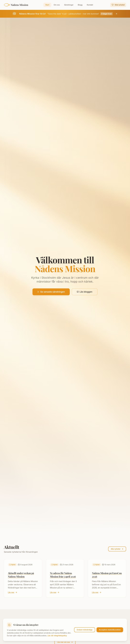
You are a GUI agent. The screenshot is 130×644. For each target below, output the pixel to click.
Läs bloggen (85, 292)
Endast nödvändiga (85, 630)
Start (47, 5)
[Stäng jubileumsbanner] (117, 14)
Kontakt (90, 5)
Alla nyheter (117, 549)
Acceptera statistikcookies (110, 630)
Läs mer (13, 592)
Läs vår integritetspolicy (57, 636)
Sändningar (69, 5)
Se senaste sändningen (51, 292)
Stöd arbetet (118, 5)
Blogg (80, 5)
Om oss (57, 5)
